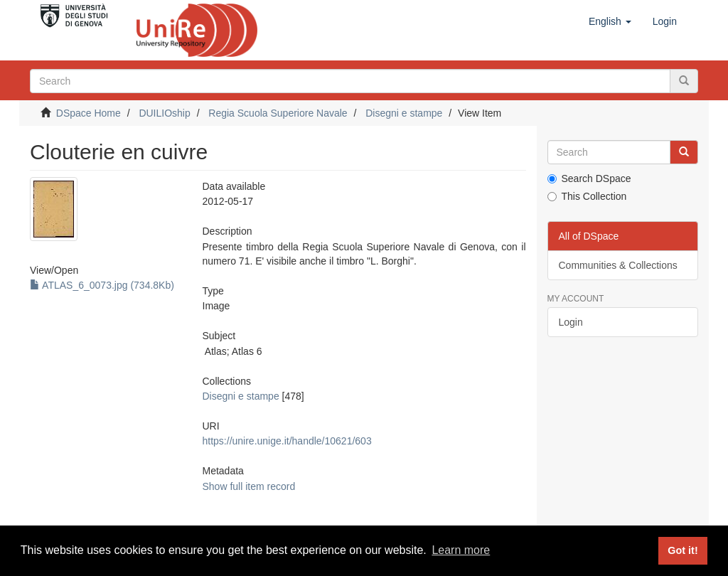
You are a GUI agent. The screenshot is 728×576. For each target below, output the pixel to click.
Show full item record (249, 486)
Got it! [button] (682, 550)
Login (571, 322)
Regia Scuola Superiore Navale (278, 113)
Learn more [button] (461, 550)
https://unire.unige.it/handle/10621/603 (287, 441)
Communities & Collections (618, 265)
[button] (610, 21)
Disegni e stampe (404, 113)
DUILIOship (164, 113)
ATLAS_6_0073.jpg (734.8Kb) (102, 285)
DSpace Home (89, 113)
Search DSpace (589, 178)
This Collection (587, 196)
